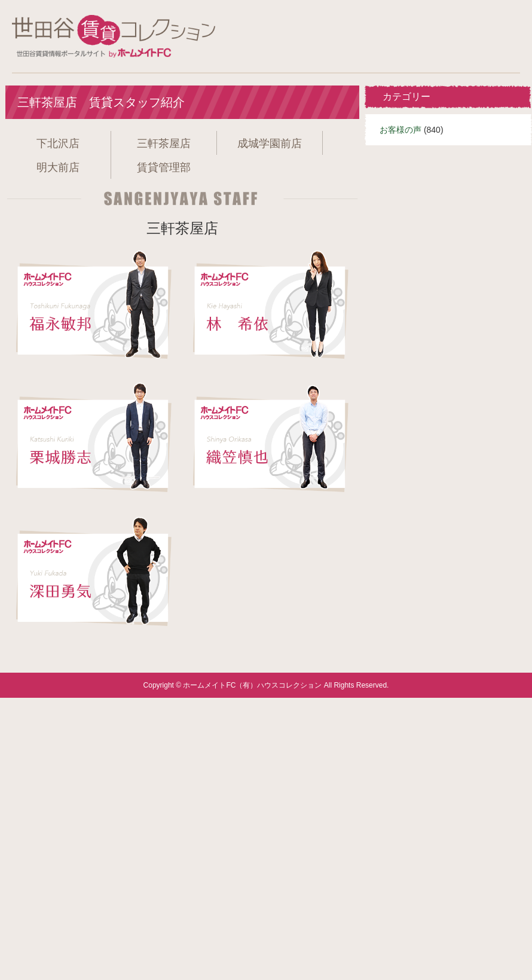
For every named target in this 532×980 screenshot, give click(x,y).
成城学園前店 (270, 144)
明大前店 (58, 167)
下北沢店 (58, 144)
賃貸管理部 (164, 167)
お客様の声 (400, 130)
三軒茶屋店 (164, 144)
